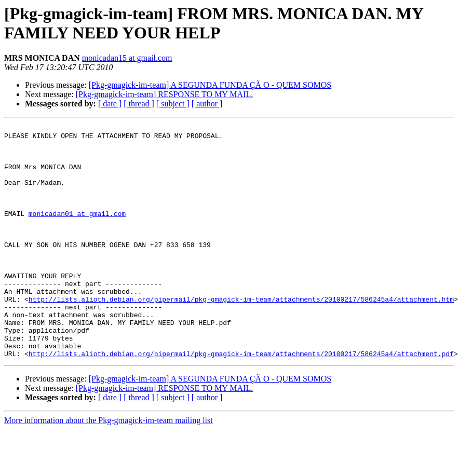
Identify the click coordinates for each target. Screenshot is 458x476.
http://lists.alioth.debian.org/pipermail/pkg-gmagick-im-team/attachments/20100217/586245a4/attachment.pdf (241, 400)
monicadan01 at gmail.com (77, 232)
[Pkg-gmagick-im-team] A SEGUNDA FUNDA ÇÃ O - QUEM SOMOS (210, 85)
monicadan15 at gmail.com (127, 58)
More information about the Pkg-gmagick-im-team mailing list (109, 467)
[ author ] (207, 104)
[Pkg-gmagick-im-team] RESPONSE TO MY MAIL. (164, 94)
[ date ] (110, 104)
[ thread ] (139, 104)
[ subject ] (173, 104)
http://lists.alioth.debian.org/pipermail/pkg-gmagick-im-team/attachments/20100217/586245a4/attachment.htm (241, 335)
